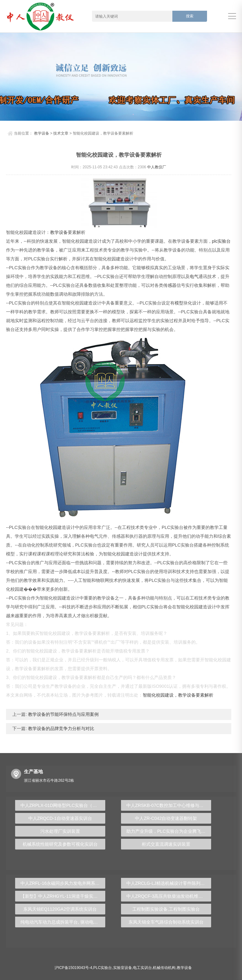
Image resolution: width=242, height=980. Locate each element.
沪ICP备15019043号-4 (73, 968)
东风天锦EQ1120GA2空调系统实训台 (60, 909)
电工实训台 (142, 968)
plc (215, 241)
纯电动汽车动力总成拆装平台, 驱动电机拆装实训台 (63, 922)
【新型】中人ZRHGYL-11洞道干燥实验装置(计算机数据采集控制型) (63, 896)
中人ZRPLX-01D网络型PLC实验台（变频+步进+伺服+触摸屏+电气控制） (63, 805)
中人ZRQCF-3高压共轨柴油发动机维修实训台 (169, 896)
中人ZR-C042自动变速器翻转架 (166, 818)
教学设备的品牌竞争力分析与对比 (60, 728)
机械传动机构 (164, 968)
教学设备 (42, 133)
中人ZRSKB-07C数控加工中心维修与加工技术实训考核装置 (169, 805)
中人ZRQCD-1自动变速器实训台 (60, 818)
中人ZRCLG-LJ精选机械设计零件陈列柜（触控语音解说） (169, 883)
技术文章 (61, 133)
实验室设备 (123, 968)
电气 (194, 276)
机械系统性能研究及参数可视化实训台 (60, 844)
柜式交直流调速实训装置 (166, 844)
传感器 (170, 285)
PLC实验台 (103, 968)
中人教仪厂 (157, 167)
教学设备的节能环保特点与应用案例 (63, 714)
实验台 (224, 241)
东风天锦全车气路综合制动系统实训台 (166, 922)
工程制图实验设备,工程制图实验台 (166, 909)
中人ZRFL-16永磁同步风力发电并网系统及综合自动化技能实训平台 (63, 883)
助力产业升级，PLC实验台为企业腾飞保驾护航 (169, 831)
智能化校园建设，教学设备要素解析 (178, 695)
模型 (179, 303)
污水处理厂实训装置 (60, 831)
